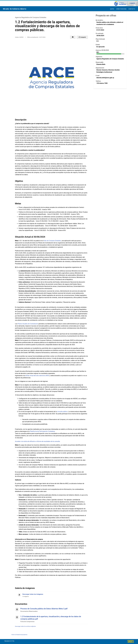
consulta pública (62, 412)
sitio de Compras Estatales (52, 241)
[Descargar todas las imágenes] (51, 594)
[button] (73, 37)
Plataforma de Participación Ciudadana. (43, 431)
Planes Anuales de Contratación (28, 324)
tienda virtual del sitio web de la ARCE (37, 376)
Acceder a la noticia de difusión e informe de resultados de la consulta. (38, 441)
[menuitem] (112, 9)
